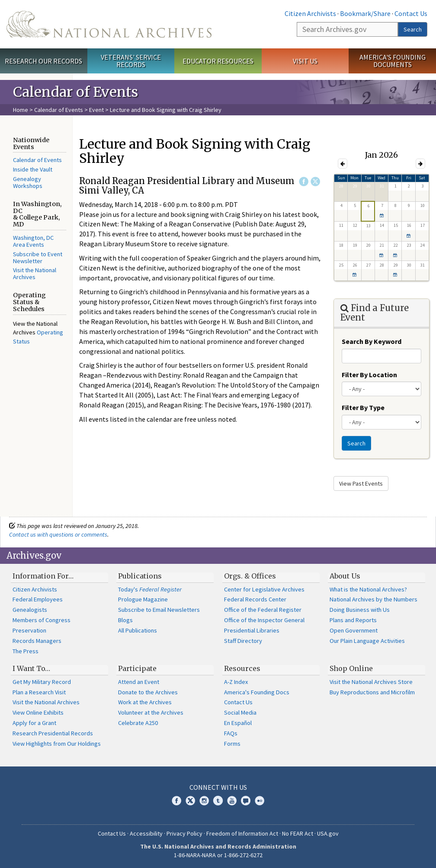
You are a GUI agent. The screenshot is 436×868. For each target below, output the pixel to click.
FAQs (231, 733)
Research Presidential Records (53, 733)
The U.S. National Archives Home (109, 24)
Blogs (125, 620)
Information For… (43, 576)
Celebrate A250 (138, 723)
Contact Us (411, 13)
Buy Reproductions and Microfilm (372, 692)
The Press (26, 651)
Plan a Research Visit (39, 692)
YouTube (232, 801)
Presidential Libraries (252, 630)
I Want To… (31, 668)
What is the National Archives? (368, 589)
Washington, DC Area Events (33, 241)
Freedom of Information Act (242, 833)
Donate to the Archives (148, 692)
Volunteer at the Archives (151, 712)
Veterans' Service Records (131, 61)
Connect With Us (218, 787)
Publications (140, 576)
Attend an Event (139, 682)
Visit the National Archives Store (371, 682)
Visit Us (305, 61)
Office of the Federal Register (263, 610)
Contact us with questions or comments (58, 534)
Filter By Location (369, 375)
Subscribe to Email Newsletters (159, 610)
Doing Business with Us (360, 610)
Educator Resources (218, 61)
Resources (242, 668)
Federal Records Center (255, 599)
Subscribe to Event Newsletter (38, 258)
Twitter (315, 181)
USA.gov (328, 833)
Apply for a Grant (34, 723)
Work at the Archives (145, 702)
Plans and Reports (353, 620)
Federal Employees (38, 599)
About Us (345, 576)
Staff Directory (243, 641)
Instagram (204, 801)
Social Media (240, 712)
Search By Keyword (372, 341)
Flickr (260, 801)
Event (96, 110)
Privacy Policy (184, 833)
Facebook (304, 181)
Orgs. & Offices (250, 576)
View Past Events (361, 483)
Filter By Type (363, 407)
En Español (238, 723)
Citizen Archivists (310, 13)
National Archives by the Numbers (373, 599)
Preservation (29, 630)
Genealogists (30, 610)
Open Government (354, 630)
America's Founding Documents (393, 61)
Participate (137, 668)
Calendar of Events (59, 110)
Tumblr (218, 801)
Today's (150, 589)
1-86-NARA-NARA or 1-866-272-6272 (218, 855)
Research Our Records (43, 61)
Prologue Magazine (143, 599)
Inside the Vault (33, 169)
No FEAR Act (298, 833)
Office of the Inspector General (264, 620)
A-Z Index (236, 682)
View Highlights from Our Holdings (57, 744)
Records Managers (37, 641)
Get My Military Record (42, 682)
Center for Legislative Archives (264, 589)
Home (21, 110)
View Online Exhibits (38, 712)
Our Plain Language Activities (367, 641)
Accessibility (146, 833)
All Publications (138, 630)
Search (413, 29)
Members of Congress (42, 620)
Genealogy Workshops (28, 182)
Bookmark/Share (365, 13)
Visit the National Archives (35, 273)
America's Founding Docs (257, 692)
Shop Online (351, 668)
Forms (232, 744)
